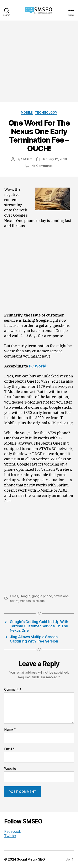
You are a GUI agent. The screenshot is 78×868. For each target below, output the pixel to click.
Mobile (27, 112)
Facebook (13, 831)
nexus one (61, 596)
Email (14, 596)
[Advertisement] (39, 61)
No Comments (42, 166)
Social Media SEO (31, 859)
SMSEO (27, 159)
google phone (42, 596)
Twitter (10, 836)
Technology (46, 112)
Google (25, 596)
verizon (25, 601)
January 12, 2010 (54, 159)
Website (10, 769)
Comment (13, 690)
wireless (38, 601)
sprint (14, 601)
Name (10, 730)
